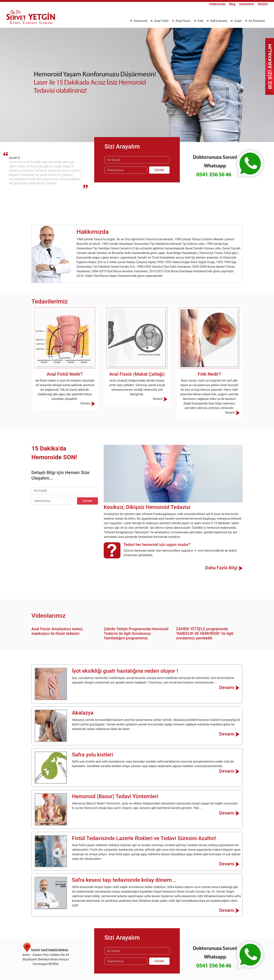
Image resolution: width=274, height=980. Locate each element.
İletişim (263, 4)
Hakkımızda (218, 4)
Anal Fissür (183, 21)
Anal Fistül (161, 21)
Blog (233, 4)
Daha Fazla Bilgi (224, 568)
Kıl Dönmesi (256, 21)
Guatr (238, 21)
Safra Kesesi (219, 21)
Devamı (88, 403)
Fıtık (200, 21)
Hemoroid (140, 21)
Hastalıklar (247, 4)
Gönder (159, 170)
